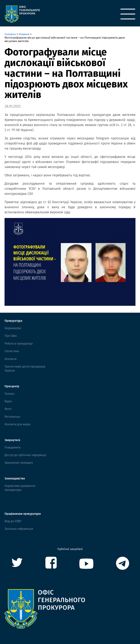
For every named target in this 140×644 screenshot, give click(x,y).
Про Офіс (11, 336)
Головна (10, 34)
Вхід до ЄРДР (13, 521)
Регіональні (12, 417)
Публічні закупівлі (70, 549)
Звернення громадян (19, 463)
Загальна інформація (19, 529)
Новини (24, 34)
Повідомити (12, 447)
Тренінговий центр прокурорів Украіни (25, 369)
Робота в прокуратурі (19, 344)
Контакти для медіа (18, 424)
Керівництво (13, 328)
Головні (10, 394)
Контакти (11, 359)
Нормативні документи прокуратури (20, 488)
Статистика (12, 351)
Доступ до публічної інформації (25, 455)
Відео (8, 401)
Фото (8, 409)
